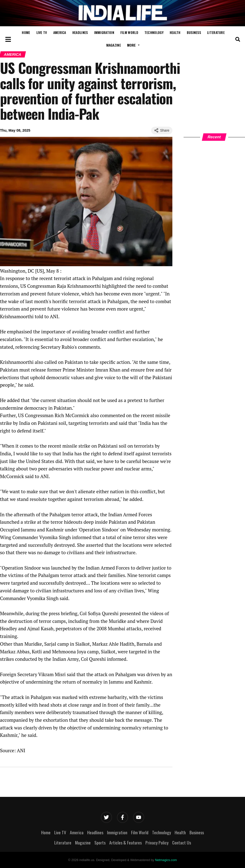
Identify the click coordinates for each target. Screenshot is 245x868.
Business (194, 32)
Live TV (42, 32)
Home (26, 32)
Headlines (80, 32)
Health (175, 32)
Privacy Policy (157, 842)
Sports (100, 842)
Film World (129, 32)
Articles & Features (125, 842)
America (60, 32)
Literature (216, 32)
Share (162, 130)
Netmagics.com (166, 860)
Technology (154, 32)
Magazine (114, 45)
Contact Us (182, 842)
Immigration (104, 32)
